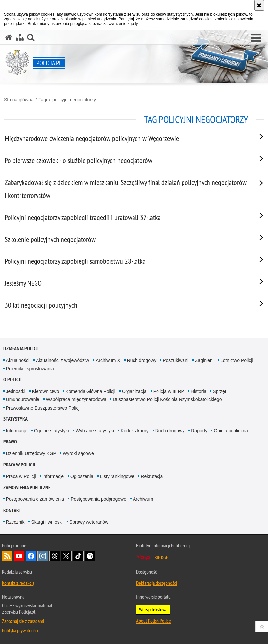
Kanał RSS (7, 556)
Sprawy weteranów (89, 522)
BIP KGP (161, 557)
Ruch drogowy (142, 360)
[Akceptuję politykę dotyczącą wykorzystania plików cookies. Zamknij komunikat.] (259, 5)
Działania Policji (21, 349)
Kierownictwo (45, 391)
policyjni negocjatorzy (74, 100)
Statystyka (15, 419)
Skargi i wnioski (47, 522)
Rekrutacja (152, 476)
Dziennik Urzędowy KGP (31, 453)
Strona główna (19, 100)
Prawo (10, 442)
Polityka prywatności (20, 630)
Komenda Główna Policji (90, 391)
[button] (256, 38)
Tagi (43, 100)
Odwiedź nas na (19, 556)
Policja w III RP (169, 391)
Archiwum (143, 499)
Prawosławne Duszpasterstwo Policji (43, 408)
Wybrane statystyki (95, 431)
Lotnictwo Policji (237, 360)
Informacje (17, 431)
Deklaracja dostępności (157, 583)
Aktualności (18, 360)
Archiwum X (108, 360)
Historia (198, 391)
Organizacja (134, 391)
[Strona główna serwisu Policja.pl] (9, 37)
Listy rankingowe (117, 476)
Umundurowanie (23, 399)
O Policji (12, 380)
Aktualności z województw (62, 360)
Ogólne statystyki (51, 431)
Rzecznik (15, 522)
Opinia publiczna (231, 431)
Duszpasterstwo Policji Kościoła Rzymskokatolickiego (167, 399)
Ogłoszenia (82, 476)
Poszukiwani (176, 360)
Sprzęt (219, 391)
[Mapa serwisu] (20, 37)
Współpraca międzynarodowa (76, 399)
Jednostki (16, 391)
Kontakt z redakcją (18, 583)
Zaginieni (204, 360)
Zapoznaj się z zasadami (23, 621)
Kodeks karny (135, 431)
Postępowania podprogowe (98, 499)
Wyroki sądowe (78, 453)
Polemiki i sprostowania (30, 369)
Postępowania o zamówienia (35, 499)
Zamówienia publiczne (27, 487)
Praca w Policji (19, 465)
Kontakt (12, 510)
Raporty (199, 431)
